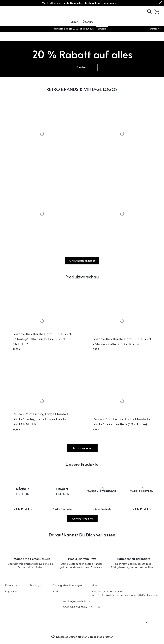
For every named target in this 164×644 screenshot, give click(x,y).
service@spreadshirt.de (77, 601)
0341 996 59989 (82, 607)
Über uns (88, 22)
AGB (56, 592)
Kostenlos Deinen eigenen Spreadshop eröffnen (82, 637)
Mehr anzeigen (82, 448)
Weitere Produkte (82, 519)
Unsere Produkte (82, 464)
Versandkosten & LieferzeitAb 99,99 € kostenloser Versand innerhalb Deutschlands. (125, 593)
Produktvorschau (82, 277)
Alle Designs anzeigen (82, 261)
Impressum (12, 592)
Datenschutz (12, 585)
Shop (75, 22)
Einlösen (102, 29)
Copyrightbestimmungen (67, 585)
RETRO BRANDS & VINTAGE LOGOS (82, 89)
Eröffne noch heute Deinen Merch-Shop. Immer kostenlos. (81, 3)
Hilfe (95, 585)
